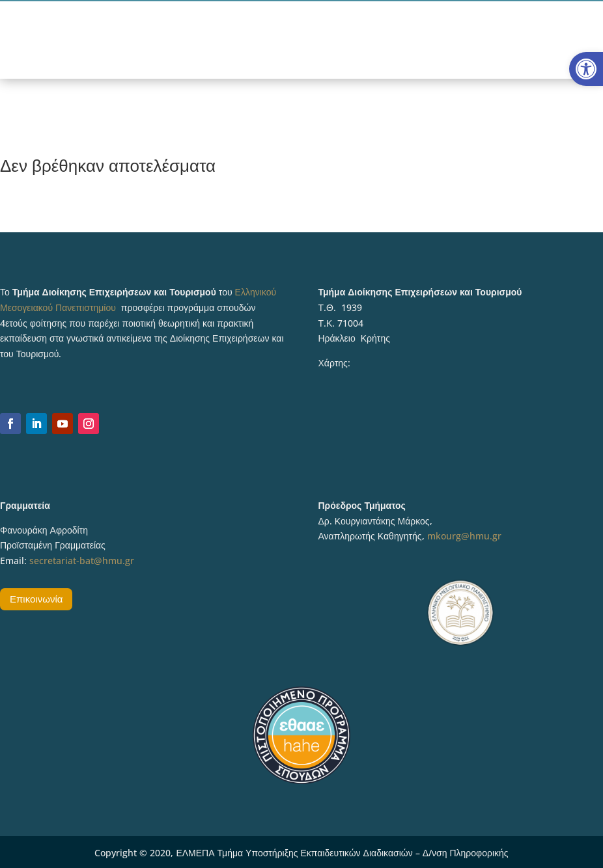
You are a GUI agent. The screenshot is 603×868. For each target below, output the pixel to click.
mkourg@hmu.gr (464, 536)
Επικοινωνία (36, 599)
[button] (586, 69)
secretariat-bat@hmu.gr (82, 561)
